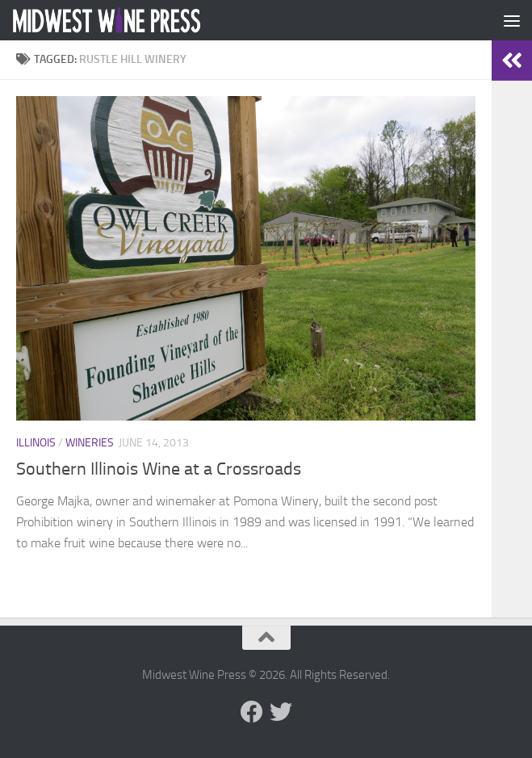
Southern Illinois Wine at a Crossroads (159, 469)
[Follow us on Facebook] (252, 712)
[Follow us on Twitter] (281, 712)
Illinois (36, 443)
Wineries (90, 443)
